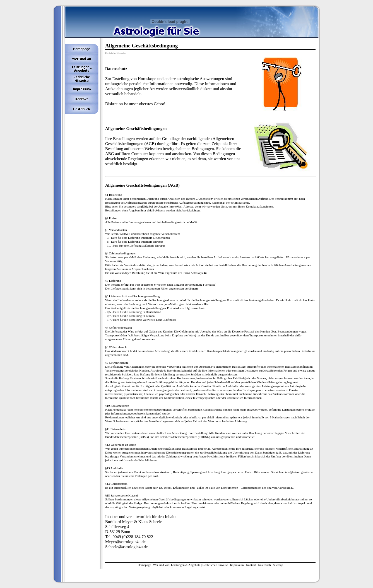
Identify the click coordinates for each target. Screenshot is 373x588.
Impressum (237, 565)
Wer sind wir (161, 565)
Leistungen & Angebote (186, 565)
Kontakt (251, 565)
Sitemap (278, 565)
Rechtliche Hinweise (215, 565)
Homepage (144, 565)
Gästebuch (264, 565)
